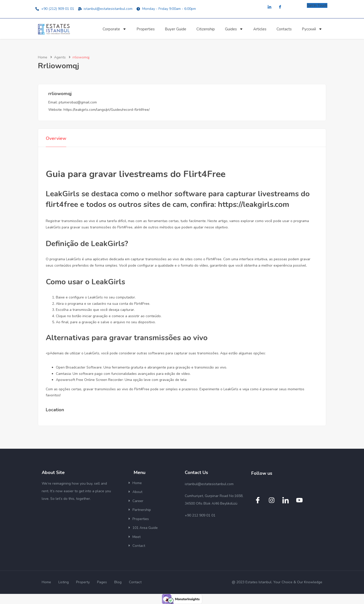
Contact (139, 546)
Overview (56, 138)
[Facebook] (280, 7)
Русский (312, 29)
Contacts (284, 29)
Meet (136, 537)
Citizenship (206, 29)
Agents (60, 57)
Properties (146, 29)
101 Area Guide (145, 528)
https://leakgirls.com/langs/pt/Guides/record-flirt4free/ (107, 110)
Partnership (142, 510)
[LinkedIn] (269, 7)
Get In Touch (317, 5)
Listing (64, 582)
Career (138, 501)
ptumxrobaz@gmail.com (78, 102)
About (137, 492)
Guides (234, 29)
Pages (102, 582)
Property (83, 582)
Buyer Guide (176, 29)
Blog (118, 582)
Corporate (115, 29)
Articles (260, 29)
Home (43, 57)
